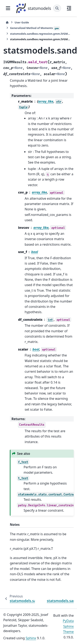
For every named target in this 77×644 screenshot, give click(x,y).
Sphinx (31, 638)
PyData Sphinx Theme (68, 626)
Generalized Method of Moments (35, 28)
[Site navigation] (8, 8)
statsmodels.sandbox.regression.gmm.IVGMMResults (41, 34)
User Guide (22, 22)
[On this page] (69, 8)
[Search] (57, 8)
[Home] (7, 22)
